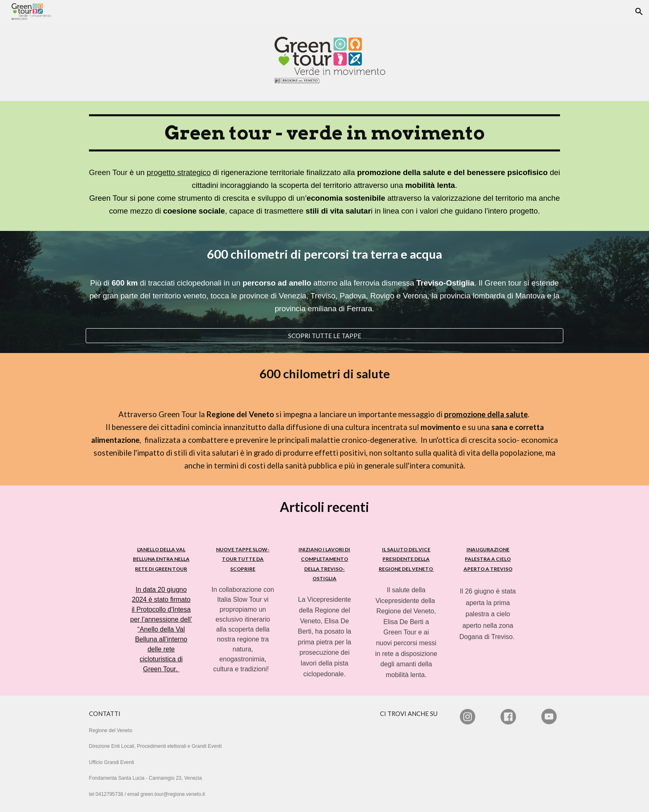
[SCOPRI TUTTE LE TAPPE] (324, 336)
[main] (324, 166)
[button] (639, 12)
